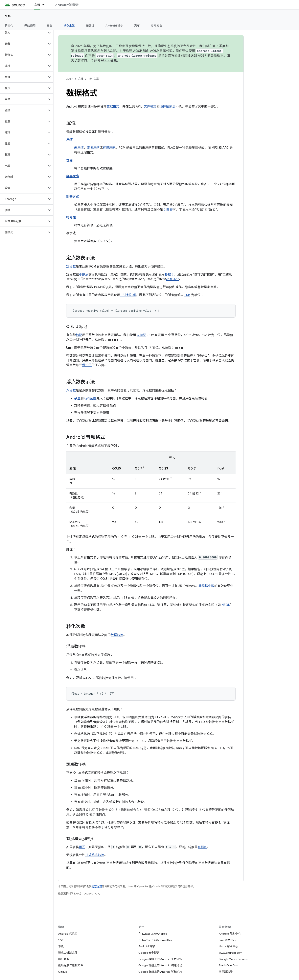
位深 (69, 160)
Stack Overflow (228, 965)
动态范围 (90, 398)
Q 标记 (142, 335)
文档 (8, 16)
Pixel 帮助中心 (227, 940)
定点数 (71, 267)
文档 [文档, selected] (37, 5)
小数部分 (172, 279)
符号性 (71, 217)
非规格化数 (206, 586)
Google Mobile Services (233, 959)
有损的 (202, 847)
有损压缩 (109, 148)
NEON (226, 605)
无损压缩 (93, 148)
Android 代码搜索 (67, 5)
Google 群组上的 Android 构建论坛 (160, 965)
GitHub (63, 972)
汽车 (137, 26)
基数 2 (169, 274)
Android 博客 (147, 946)
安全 (50, 26)
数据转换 (117, 635)
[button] (23, 33)
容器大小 (73, 176)
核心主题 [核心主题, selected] (69, 26)
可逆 (82, 847)
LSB (187, 295)
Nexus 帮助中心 (228, 946)
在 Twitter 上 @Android (153, 934)
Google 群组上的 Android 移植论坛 (160, 972)
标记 (79, 335)
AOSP (70, 79)
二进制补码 (128, 295)
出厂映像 (64, 959)
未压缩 (79, 148)
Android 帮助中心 (230, 934)
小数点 (84, 274)
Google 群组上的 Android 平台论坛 (160, 959)
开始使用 (30, 26)
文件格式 (150, 107)
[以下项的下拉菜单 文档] (45, 5)
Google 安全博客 (149, 953)
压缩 (69, 140)
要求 (61, 940)
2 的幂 (168, 210)
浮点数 (71, 390)
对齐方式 (73, 197)
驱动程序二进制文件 (71, 965)
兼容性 (90, 26)
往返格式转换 (95, 855)
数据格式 (113, 107)
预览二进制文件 (68, 953)
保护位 (87, 365)
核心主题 (94, 79)
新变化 (9, 26)
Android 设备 (114, 26)
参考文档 (157, 26)
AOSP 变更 (109, 60)
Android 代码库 (68, 934)
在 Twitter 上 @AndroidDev (155, 940)
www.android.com (230, 953)
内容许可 (97, 886)
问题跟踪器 (226, 972)
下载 (61, 946)
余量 (77, 398)
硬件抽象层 (168, 107)
